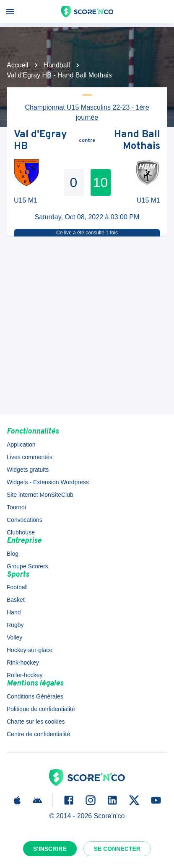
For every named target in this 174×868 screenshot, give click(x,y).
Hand (14, 612)
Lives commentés (30, 457)
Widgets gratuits (28, 470)
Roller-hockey (25, 675)
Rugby (15, 625)
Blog (13, 554)
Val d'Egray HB (40, 141)
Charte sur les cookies (36, 722)
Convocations (25, 520)
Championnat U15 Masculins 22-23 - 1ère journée (87, 112)
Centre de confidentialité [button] (38, 734)
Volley (14, 637)
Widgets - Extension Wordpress (48, 482)
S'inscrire (50, 849)
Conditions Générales (35, 696)
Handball (57, 65)
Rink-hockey (23, 663)
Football (17, 587)
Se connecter (117, 849)
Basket (16, 600)
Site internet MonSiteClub (40, 495)
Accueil (18, 65)
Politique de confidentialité (41, 709)
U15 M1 (26, 200)
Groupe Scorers (27, 566)
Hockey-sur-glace (30, 650)
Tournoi (16, 507)
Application (21, 444)
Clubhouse (21, 532)
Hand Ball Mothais (137, 141)
